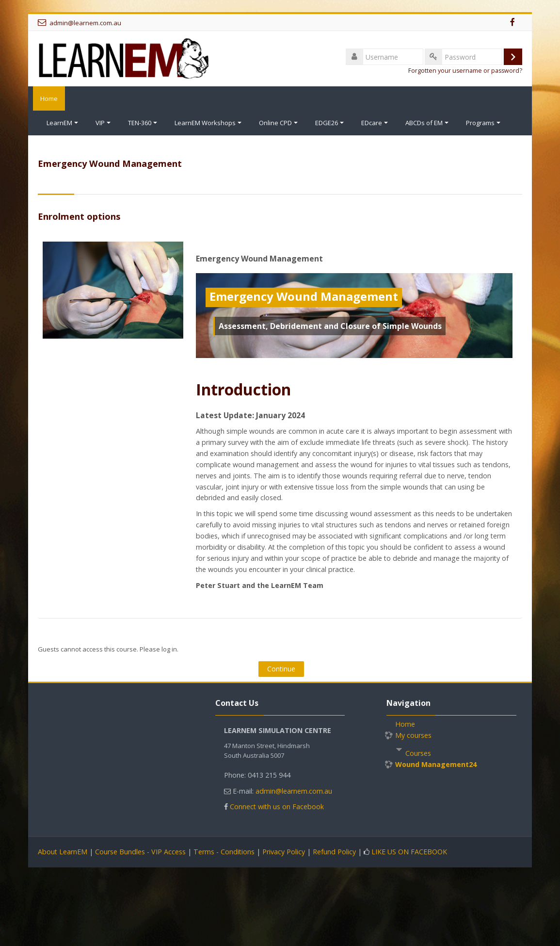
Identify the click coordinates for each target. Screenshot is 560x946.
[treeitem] (451, 751)
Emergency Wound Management (259, 258)
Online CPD (278, 123)
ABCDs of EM (427, 123)
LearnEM (62, 123)
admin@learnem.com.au (85, 23)
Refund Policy (334, 851)
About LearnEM (63, 851)
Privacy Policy (284, 851)
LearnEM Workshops (208, 123)
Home (47, 98)
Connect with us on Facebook (277, 806)
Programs (483, 123)
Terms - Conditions (224, 851)
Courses (418, 753)
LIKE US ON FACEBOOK (409, 851)
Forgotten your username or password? (465, 71)
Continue (281, 668)
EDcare (375, 123)
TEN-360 (143, 123)
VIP (103, 123)
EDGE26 (329, 123)
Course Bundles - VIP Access (140, 851)
